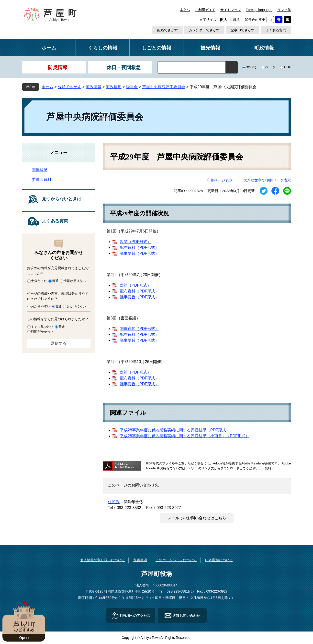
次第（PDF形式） (135, 242)
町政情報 (264, 48)
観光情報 (210, 48)
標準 (236, 20)
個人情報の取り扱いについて (102, 560)
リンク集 (284, 10)
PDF (288, 67)
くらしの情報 (103, 48)
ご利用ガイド (205, 10)
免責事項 (140, 560)
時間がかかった (42, 332)
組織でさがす (168, 30)
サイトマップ (231, 10)
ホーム (49, 48)
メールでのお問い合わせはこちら (197, 518)
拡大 (224, 20)
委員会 (132, 87)
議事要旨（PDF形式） (139, 253)
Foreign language (259, 10)
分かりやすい (41, 306)
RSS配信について (219, 560)
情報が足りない (75, 281)
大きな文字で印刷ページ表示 (267, 180)
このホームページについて (176, 560)
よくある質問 (276, 30)
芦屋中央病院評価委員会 (164, 87)
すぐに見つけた (42, 327)
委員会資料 (42, 179)
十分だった (39, 281)
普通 (55, 281)
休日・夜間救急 (124, 67)
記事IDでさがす (243, 30)
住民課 (114, 502)
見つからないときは (62, 199)
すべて (252, 67)
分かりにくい (76, 306)
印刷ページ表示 (220, 180)
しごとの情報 (156, 48)
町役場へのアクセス (135, 616)
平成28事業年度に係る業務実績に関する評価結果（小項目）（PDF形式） (185, 436)
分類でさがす (69, 87)
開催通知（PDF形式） (139, 329)
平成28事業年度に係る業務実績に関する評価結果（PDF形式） (175, 430)
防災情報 (58, 67)
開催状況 (40, 170)
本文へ (185, 10)
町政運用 (114, 87)
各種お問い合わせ (186, 616)
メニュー (59, 153)
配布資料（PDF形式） (139, 248)
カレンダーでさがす (204, 30)
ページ (270, 67)
